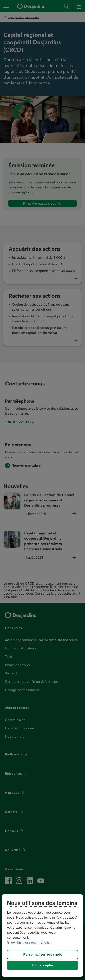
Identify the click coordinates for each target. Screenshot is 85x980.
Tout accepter (43, 965)
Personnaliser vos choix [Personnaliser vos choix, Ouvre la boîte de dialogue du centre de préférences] (42, 955)
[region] (42, 936)
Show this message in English (29, 942)
